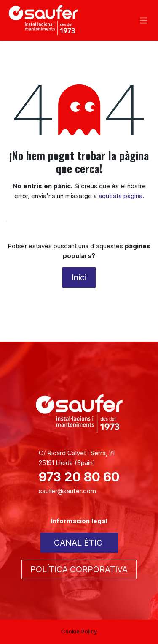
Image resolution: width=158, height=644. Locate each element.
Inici (79, 277)
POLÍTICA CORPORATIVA (79, 569)
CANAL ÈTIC (79, 543)
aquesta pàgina (121, 196)
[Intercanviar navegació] (144, 20)
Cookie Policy (79, 631)
